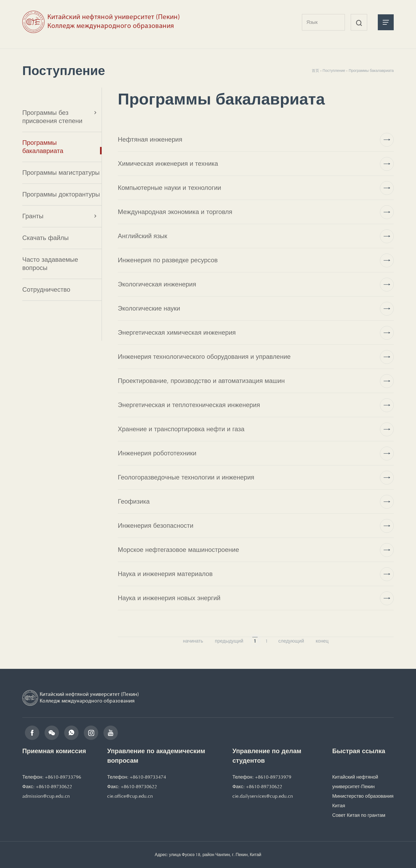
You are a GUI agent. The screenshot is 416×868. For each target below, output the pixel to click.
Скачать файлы (45, 238)
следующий (291, 641)
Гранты (33, 216)
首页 (315, 71)
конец (322, 641)
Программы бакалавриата (43, 147)
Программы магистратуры (61, 173)
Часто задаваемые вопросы (50, 264)
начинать (193, 641)
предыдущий (229, 641)
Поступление (334, 71)
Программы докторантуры (61, 194)
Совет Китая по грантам (359, 815)
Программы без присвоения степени (52, 117)
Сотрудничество (46, 290)
